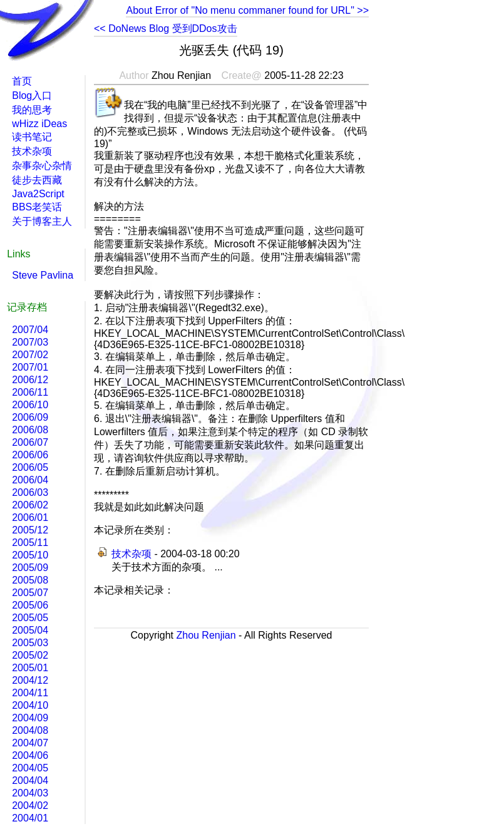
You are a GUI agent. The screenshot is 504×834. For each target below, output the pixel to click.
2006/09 (30, 417)
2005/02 (30, 655)
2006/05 (30, 467)
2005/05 (30, 618)
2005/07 (30, 593)
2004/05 (30, 768)
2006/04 (30, 480)
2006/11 (30, 392)
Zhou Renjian (206, 635)
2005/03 (30, 643)
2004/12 (30, 680)
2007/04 (30, 330)
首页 (22, 81)
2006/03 (30, 492)
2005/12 (30, 530)
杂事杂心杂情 (42, 166)
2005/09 (30, 568)
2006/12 (30, 380)
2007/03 (30, 342)
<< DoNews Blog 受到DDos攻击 (166, 28)
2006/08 (30, 430)
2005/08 (30, 580)
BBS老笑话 (37, 207)
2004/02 (30, 806)
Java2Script (38, 194)
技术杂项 (131, 554)
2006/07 (30, 442)
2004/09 (30, 718)
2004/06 (30, 755)
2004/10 (30, 705)
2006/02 (30, 505)
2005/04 (30, 630)
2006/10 (30, 405)
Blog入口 (32, 95)
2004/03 (30, 793)
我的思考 (32, 110)
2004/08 (30, 730)
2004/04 (30, 780)
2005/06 (30, 605)
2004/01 (30, 818)
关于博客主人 (42, 221)
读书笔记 (32, 137)
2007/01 (30, 367)
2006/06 (30, 455)
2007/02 (30, 355)
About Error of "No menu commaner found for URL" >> (247, 10)
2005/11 (30, 543)
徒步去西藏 (37, 180)
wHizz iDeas (39, 124)
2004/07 (30, 743)
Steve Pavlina (43, 275)
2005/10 (30, 555)
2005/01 (30, 668)
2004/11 (30, 693)
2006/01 (30, 517)
